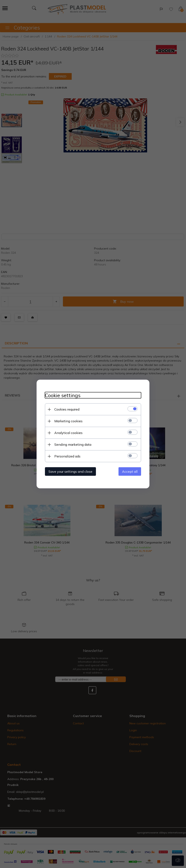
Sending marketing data (73, 444)
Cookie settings (63, 395)
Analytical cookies (68, 433)
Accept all (130, 471)
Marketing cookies (68, 421)
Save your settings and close (70, 471)
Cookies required (67, 409)
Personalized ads (67, 456)
